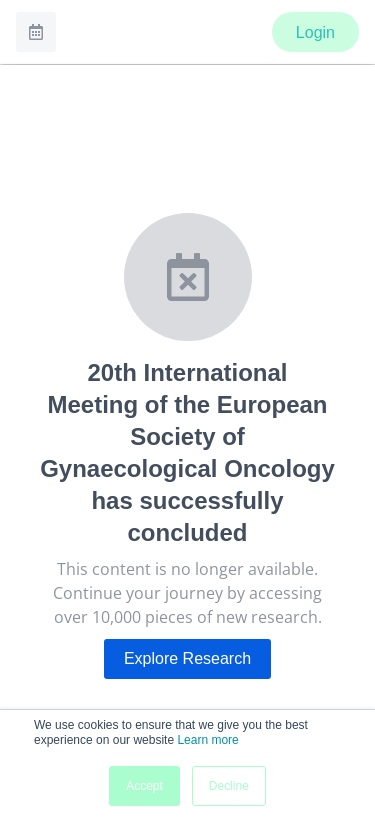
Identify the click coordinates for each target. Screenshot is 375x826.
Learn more (207, 740)
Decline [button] (229, 786)
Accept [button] (144, 786)
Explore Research (187, 658)
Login (315, 32)
